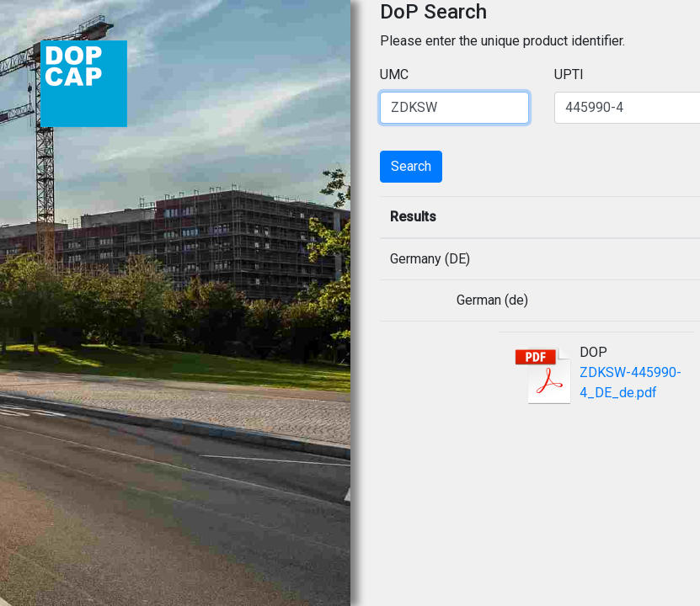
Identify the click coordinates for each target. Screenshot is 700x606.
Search (411, 166)
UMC (394, 74)
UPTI (569, 74)
